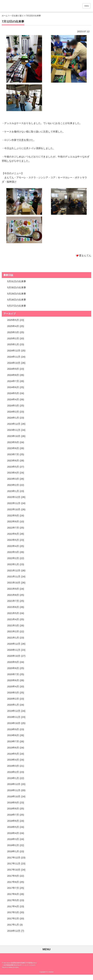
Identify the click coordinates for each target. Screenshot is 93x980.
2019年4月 (13, 760)
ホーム (5, 16)
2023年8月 (13, 448)
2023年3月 (13, 479)
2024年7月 (13, 381)
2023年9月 (13, 442)
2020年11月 (14, 650)
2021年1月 (13, 638)
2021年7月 (13, 601)
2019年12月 (14, 711)
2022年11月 (14, 503)
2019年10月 (14, 723)
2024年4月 (13, 399)
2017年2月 (13, 918)
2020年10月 (14, 656)
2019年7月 (13, 741)
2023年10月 (14, 436)
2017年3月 (13, 912)
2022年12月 (14, 497)
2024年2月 (13, 412)
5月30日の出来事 (16, 287)
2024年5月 (13, 393)
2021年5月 (13, 613)
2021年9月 (13, 589)
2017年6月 (13, 894)
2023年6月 (13, 460)
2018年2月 (13, 845)
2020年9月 (13, 662)
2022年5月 (13, 540)
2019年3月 (13, 766)
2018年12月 (14, 784)
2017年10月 (14, 870)
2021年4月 (13, 619)
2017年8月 (13, 882)
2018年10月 (14, 796)
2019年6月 (13, 748)
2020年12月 (14, 644)
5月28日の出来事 (16, 300)
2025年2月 (13, 338)
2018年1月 (13, 851)
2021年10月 (14, 583)
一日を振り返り (17, 16)
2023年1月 (13, 491)
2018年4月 (13, 833)
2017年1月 (13, 925)
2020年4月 (13, 686)
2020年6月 (13, 680)
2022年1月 (13, 564)
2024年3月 (13, 406)
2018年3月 (13, 839)
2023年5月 (13, 467)
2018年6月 (13, 821)
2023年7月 (13, 454)
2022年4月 (13, 546)
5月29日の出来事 (16, 294)
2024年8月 (13, 375)
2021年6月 (13, 607)
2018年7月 (13, 815)
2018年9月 (13, 803)
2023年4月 (13, 473)
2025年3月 (13, 332)
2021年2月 (13, 631)
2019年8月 (13, 735)
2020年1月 (13, 705)
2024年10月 (14, 363)
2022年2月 (13, 558)
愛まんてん (34, 6)
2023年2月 (13, 485)
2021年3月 (13, 625)
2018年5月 (13, 827)
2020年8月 (13, 668)
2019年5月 (13, 754)
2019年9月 (13, 729)
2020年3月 (13, 693)
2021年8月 (13, 595)
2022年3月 (13, 552)
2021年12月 (14, 570)
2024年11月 (14, 357)
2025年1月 (13, 344)
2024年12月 (14, 351)
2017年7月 (13, 888)
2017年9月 (13, 876)
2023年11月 (14, 430)
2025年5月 (13, 320)
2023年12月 (14, 424)
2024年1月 (13, 418)
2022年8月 (13, 521)
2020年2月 (13, 699)
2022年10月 (14, 509)
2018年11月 (14, 790)
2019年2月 (13, 772)
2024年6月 (13, 387)
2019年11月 (14, 717)
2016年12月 (14, 931)
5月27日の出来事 (16, 306)
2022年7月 (13, 528)
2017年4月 (13, 906)
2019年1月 (13, 778)
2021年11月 (14, 576)
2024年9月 (13, 369)
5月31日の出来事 (16, 281)
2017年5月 (13, 900)
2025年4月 (13, 326)
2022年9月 (13, 515)
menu (87, 6)
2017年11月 (14, 863)
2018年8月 (13, 808)
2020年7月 (13, 674)
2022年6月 (13, 534)
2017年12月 (14, 857)
